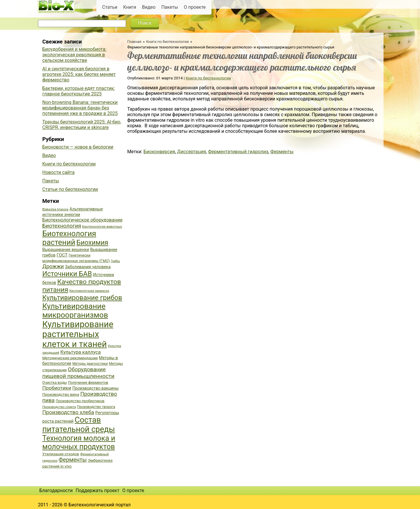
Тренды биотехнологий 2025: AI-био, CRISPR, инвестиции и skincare (82, 125)
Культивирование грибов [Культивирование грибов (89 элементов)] (82, 298)
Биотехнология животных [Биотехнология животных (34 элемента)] (102, 227)
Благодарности (56, 490)
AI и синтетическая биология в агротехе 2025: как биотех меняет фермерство (79, 74)
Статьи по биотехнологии (70, 189)
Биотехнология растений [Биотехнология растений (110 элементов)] (69, 238)
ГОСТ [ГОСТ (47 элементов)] (62, 255)
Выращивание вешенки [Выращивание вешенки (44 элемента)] (66, 250)
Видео (149, 7)
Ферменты (282, 152)
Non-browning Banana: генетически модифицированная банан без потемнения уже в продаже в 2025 (80, 108)
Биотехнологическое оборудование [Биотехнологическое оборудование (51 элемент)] (82, 220)
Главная (134, 42)
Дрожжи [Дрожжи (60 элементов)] (53, 266)
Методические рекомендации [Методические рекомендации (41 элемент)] (70, 358)
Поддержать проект (97, 490)
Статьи (110, 7)
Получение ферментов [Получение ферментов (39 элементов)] (88, 382)
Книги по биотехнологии (167, 42)
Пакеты (170, 7)
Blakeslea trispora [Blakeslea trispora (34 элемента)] (55, 209)
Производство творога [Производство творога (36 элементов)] (96, 407)
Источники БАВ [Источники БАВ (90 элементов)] (67, 274)
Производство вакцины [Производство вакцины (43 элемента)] (96, 388)
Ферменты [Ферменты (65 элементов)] (73, 460)
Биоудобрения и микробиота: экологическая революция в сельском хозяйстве (74, 55)
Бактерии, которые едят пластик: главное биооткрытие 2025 (79, 91)
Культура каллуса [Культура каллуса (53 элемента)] (80, 352)
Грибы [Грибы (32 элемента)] (115, 261)
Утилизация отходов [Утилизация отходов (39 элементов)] (61, 454)
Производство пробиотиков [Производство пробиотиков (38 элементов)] (80, 401)
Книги (130, 7)
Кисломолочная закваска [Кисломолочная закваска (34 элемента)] (89, 291)
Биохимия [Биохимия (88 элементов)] (92, 243)
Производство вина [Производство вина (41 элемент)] (61, 394)
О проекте (195, 7)
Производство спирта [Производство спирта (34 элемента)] (59, 407)
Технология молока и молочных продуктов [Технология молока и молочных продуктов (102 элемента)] (79, 442)
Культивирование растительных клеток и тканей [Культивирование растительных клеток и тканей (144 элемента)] (78, 334)
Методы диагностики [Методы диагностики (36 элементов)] (90, 364)
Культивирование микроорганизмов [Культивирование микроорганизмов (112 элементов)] (75, 311)
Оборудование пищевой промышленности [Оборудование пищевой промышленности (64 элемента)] (78, 373)
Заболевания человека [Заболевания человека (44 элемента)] (88, 267)
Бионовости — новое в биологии (78, 147)
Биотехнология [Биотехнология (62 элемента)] (62, 226)
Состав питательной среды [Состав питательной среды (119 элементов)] (79, 425)
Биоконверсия (159, 152)
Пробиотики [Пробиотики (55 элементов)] (57, 388)
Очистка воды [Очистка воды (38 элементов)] (55, 382)
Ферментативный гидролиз (238, 152)
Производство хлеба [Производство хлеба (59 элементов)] (68, 412)
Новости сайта (58, 172)
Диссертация (191, 152)
